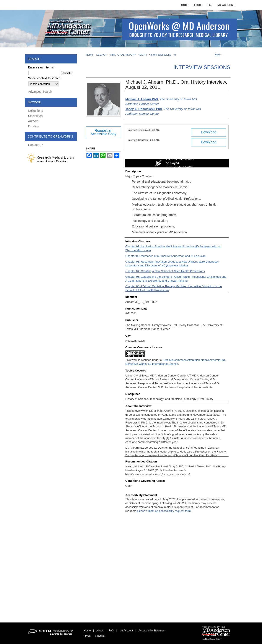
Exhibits (33, 126)
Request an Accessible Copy (103, 132)
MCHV (143, 55)
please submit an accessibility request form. (164, 511)
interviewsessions (161, 55)
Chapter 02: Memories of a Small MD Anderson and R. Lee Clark (166, 256)
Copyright (100, 636)
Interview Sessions (202, 67)
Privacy (87, 636)
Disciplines (35, 116)
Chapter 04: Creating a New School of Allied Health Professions (165, 271)
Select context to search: (45, 78)
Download (209, 132)
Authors (33, 121)
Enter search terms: (41, 67)
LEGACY (102, 55)
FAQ (111, 631)
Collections (36, 111)
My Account (126, 631)
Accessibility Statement (152, 631)
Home (90, 55)
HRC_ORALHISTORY (123, 55)
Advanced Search (40, 92)
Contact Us (36, 145)
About (100, 631)
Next (217, 55)
